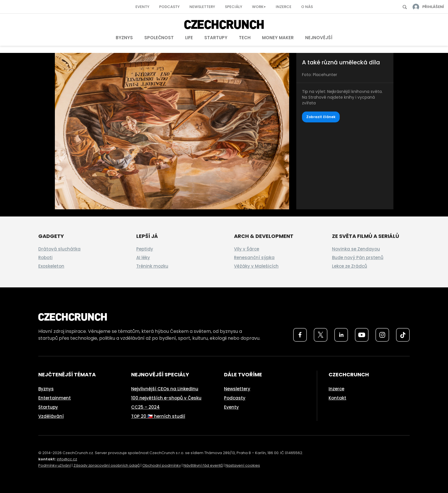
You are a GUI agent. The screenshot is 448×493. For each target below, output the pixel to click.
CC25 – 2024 (145, 407)
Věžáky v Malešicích (256, 266)
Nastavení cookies (243, 465)
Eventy (142, 7)
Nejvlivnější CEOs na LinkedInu (165, 389)
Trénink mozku (152, 266)
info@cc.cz (67, 459)
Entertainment (55, 398)
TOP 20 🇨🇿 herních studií (158, 416)
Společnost (159, 38)
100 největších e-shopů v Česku (166, 398)
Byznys (124, 38)
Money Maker (278, 38)
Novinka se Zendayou (356, 249)
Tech (245, 38)
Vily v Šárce (247, 249)
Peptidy (145, 249)
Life (189, 38)
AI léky (143, 258)
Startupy (216, 38)
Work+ (259, 7)
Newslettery (202, 7)
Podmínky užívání (55, 465)
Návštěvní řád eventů (203, 465)
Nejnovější (319, 38)
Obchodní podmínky (162, 465)
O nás (307, 7)
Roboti (45, 258)
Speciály (234, 7)
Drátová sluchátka (59, 249)
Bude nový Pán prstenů (358, 258)
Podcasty (169, 7)
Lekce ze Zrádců (350, 266)
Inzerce (284, 7)
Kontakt (337, 398)
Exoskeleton (51, 266)
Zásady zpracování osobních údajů (107, 465)
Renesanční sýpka (254, 258)
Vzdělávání (51, 416)
